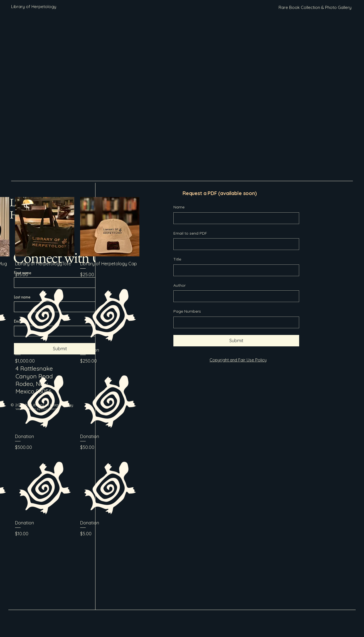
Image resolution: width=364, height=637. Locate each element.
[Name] (235, 218)
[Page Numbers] (235, 322)
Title (177, 259)
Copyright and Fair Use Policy (238, 360)
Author (179, 285)
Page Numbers (187, 311)
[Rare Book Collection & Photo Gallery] (315, 7)
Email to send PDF (190, 233)
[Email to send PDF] (235, 244)
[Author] (235, 296)
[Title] (235, 270)
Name (179, 207)
